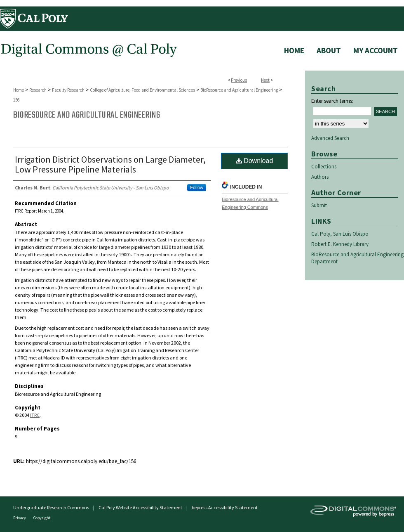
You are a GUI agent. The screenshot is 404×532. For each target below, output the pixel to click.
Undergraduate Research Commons (51, 507)
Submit (319, 205)
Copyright (42, 518)
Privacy (20, 518)
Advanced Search (330, 138)
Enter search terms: (332, 101)
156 (16, 100)
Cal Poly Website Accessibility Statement (140, 507)
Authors (320, 177)
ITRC (35, 415)
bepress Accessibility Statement (225, 507)
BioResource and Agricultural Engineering (239, 90)
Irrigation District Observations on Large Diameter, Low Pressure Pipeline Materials (110, 164)
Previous (239, 80)
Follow (197, 187)
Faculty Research (68, 90)
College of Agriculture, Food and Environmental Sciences (142, 90)
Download (255, 161)
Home (19, 90)
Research (38, 90)
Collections (324, 167)
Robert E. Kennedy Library (340, 244)
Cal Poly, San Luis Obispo (340, 234)
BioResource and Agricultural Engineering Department (357, 258)
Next (265, 80)
